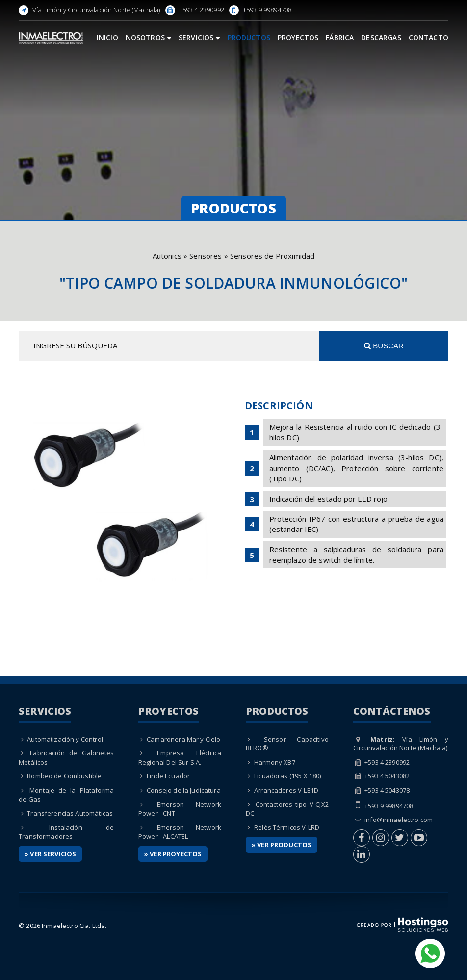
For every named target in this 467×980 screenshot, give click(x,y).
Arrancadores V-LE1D (286, 790)
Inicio (107, 38)
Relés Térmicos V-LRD (287, 827)
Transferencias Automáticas (70, 813)
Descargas (381, 38)
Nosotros (148, 38)
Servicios (199, 38)
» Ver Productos (282, 845)
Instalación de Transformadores (66, 832)
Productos (249, 38)
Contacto (428, 38)
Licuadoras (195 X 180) (287, 776)
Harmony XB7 (275, 762)
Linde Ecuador (168, 776)
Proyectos (298, 38)
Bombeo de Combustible (64, 776)
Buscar (384, 346)
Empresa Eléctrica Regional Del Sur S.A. (180, 757)
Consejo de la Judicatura (184, 790)
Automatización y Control (65, 739)
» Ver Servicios (50, 854)
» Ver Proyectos (173, 854)
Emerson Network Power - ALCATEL (180, 832)
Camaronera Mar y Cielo (183, 739)
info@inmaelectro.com (399, 820)
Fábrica (340, 38)
